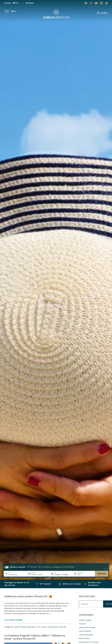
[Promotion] (82, 575)
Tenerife (62, 627)
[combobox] (91, 604)
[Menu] (7, 11)
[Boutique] (23, 3)
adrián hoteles (20, 627)
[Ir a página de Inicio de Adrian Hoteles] (56, 14)
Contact (8, 3)
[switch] (7, 567)
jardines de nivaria (87, 627)
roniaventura (53, 627)
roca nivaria (42, 627)
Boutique (30, 3)
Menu (13, 11)
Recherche (102, 574)
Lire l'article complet (13, 620)
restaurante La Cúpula (89, 642)
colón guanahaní (86, 635)
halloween (32, 627)
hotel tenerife (85, 631)
